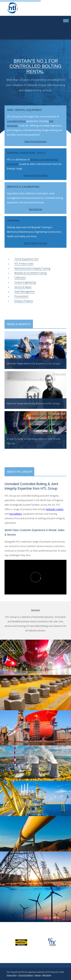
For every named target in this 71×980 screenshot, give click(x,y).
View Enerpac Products (36, 175)
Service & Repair (23, 287)
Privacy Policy (12, 975)
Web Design (47, 975)
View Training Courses (35, 243)
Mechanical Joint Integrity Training (32, 268)
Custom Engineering (25, 282)
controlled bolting (16, 121)
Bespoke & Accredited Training (31, 273)
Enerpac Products (24, 301)
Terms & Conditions (26, 975)
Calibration (20, 278)
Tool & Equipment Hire (26, 259)
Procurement (21, 296)
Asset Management (25, 291)
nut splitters (16, 514)
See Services (35, 209)
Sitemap (38, 975)
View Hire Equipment (35, 141)
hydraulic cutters (55, 509)
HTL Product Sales (24, 264)
